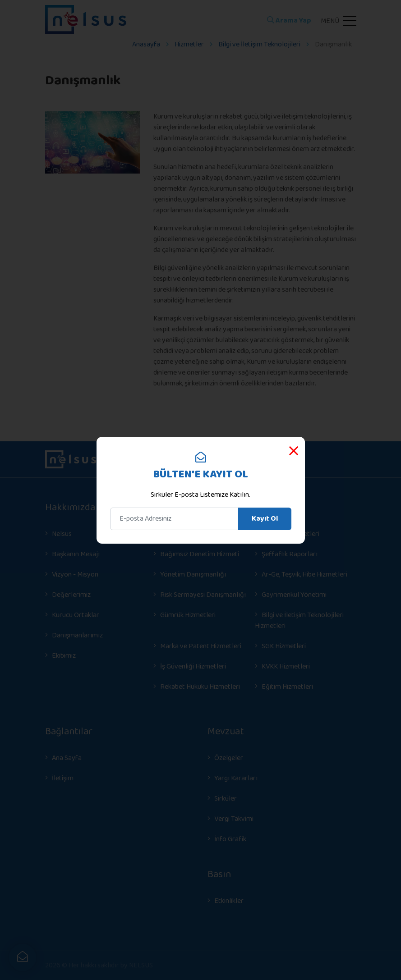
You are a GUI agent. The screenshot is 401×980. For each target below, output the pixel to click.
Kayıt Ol (265, 519)
